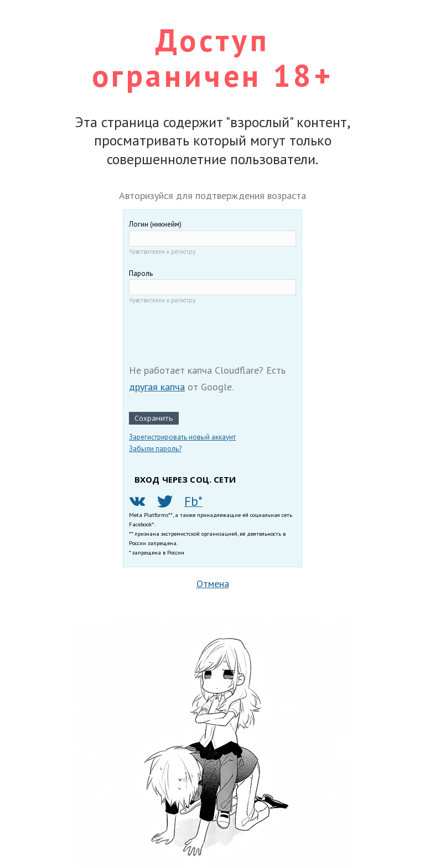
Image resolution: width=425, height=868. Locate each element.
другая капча (157, 387)
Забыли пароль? (155, 449)
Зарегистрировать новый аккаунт (182, 437)
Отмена (213, 584)
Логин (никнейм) (155, 224)
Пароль (141, 273)
